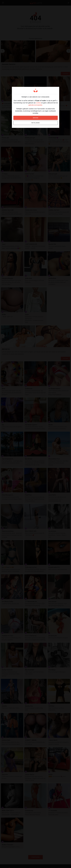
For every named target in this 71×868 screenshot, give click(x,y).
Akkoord (36, 118)
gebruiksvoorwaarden (35, 105)
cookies (38, 103)
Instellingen (35, 123)
